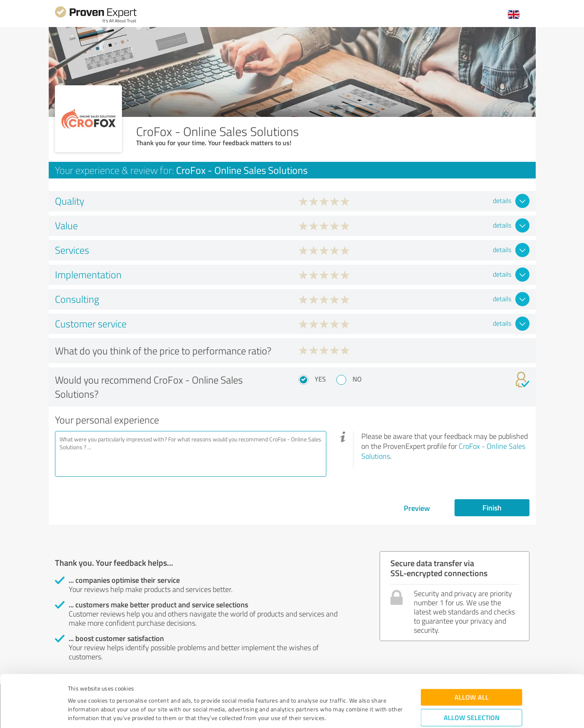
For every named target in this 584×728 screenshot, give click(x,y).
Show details (344, 712)
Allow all (472, 651)
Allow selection (472, 671)
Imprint (78, 689)
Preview (417, 508)
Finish (492, 508)
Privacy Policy (110, 689)
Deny (471, 697)
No (357, 379)
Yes (320, 379)
